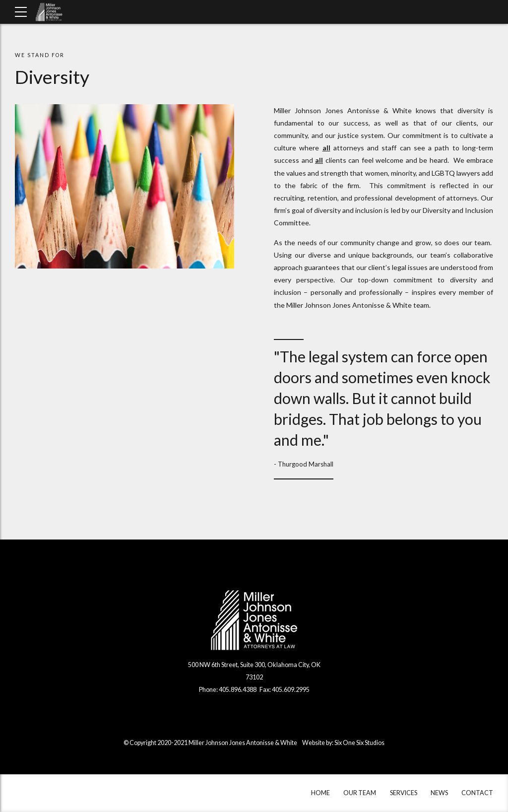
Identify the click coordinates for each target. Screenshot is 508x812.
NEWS (439, 793)
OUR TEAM (360, 793)
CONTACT (477, 793)
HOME (320, 793)
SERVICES (404, 793)
